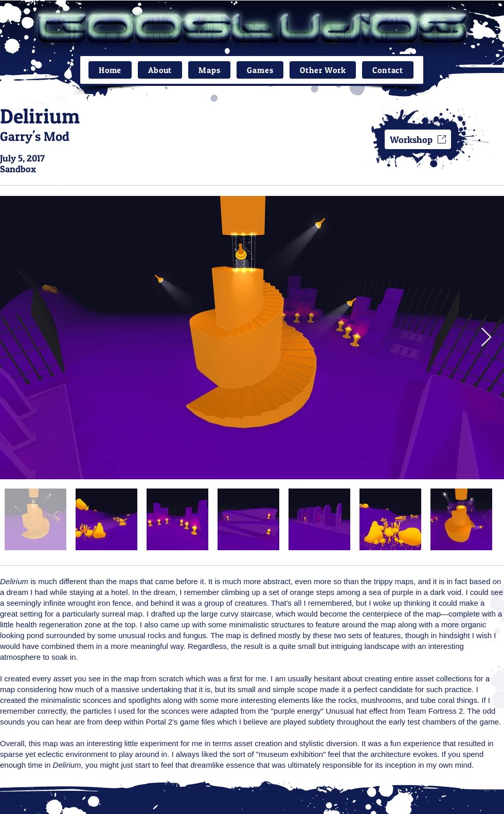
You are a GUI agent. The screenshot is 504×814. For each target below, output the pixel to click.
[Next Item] (486, 338)
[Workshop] (418, 139)
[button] (209, 70)
